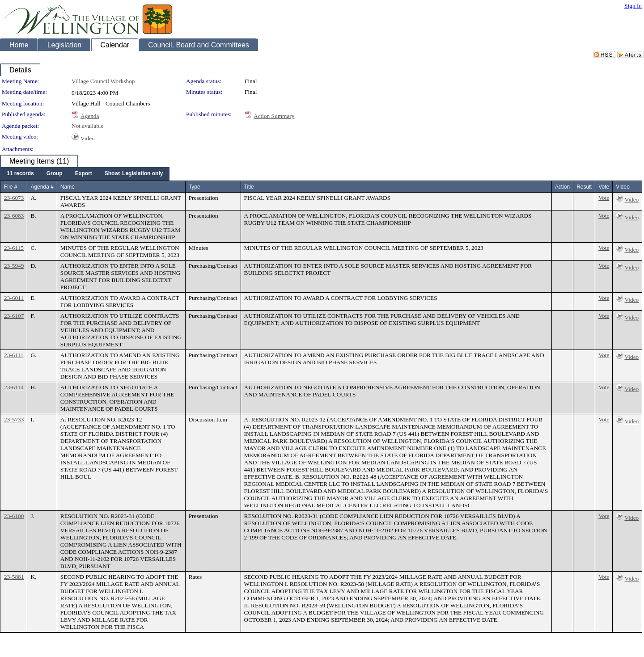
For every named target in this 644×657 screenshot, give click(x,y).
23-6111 (14, 355)
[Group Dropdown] (55, 174)
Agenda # (42, 187)
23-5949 (14, 266)
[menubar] (85, 174)
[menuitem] (20, 174)
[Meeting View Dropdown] (134, 174)
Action (562, 187)
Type (195, 187)
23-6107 (14, 316)
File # (11, 187)
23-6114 (14, 387)
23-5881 (14, 577)
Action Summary (274, 116)
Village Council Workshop (103, 81)
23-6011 (14, 298)
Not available (87, 126)
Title (249, 187)
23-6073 (14, 198)
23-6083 (14, 216)
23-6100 (14, 516)
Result (584, 187)
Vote (604, 198)
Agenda (90, 116)
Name (68, 187)
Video (88, 138)
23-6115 (14, 248)
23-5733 (14, 419)
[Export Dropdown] (84, 174)
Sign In (633, 6)
